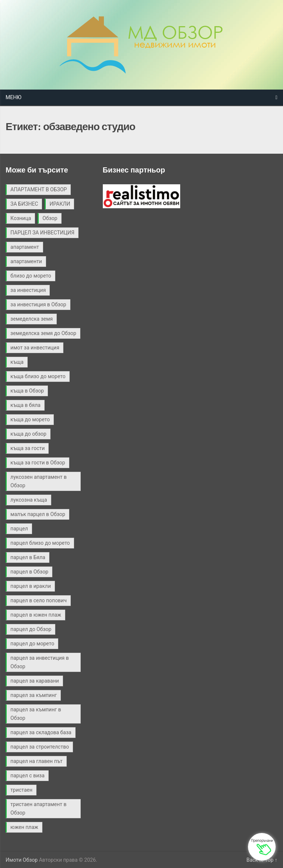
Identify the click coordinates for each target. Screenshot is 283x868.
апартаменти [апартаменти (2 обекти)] (26, 261)
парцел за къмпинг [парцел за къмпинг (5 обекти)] (34, 695)
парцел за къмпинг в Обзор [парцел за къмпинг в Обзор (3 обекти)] (36, 714)
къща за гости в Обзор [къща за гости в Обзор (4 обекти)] (38, 463)
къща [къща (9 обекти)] (17, 362)
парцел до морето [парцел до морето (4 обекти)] (32, 644)
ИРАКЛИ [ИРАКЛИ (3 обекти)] (60, 204)
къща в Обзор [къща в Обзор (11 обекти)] (27, 391)
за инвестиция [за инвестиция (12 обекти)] (28, 290)
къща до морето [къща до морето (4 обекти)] (30, 419)
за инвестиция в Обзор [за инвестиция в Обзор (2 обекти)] (38, 304)
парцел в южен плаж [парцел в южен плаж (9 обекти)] (36, 615)
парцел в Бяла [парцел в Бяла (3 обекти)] (28, 557)
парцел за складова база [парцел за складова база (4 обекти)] (41, 732)
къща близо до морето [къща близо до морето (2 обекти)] (38, 376)
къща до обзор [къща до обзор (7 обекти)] (28, 434)
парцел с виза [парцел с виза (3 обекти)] (27, 775)
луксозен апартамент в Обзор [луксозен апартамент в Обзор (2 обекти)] (39, 481)
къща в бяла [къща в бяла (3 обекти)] (25, 405)
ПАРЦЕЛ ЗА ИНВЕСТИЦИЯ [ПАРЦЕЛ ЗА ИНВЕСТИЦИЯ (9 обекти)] (42, 233)
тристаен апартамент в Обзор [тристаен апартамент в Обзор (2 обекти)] (38, 808)
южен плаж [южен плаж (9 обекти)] (24, 827)
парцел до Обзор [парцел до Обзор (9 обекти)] (31, 629)
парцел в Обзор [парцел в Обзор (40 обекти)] (29, 572)
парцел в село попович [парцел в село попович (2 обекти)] (38, 600)
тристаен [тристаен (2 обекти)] (21, 790)
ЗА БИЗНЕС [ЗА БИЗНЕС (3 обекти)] (24, 204)
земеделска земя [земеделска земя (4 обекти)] (32, 319)
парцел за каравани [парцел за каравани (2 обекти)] (34, 681)
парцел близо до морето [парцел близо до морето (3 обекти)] (40, 543)
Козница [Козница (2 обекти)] (21, 218)
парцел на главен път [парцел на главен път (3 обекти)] (36, 761)
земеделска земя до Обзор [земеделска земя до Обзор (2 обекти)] (43, 333)
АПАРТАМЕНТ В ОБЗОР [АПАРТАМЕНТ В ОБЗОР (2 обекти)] (39, 189)
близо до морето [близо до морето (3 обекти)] (31, 276)
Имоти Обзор (22, 860)
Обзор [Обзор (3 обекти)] (50, 218)
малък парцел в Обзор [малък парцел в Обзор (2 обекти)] (38, 514)
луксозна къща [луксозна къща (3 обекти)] (29, 500)
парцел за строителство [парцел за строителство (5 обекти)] (40, 747)
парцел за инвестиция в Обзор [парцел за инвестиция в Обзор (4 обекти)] (39, 662)
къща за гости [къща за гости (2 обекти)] (27, 448)
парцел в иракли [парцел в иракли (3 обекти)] (31, 586)
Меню (13, 97)
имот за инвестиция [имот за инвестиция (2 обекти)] (35, 348)
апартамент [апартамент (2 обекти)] (25, 247)
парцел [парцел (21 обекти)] (19, 529)
